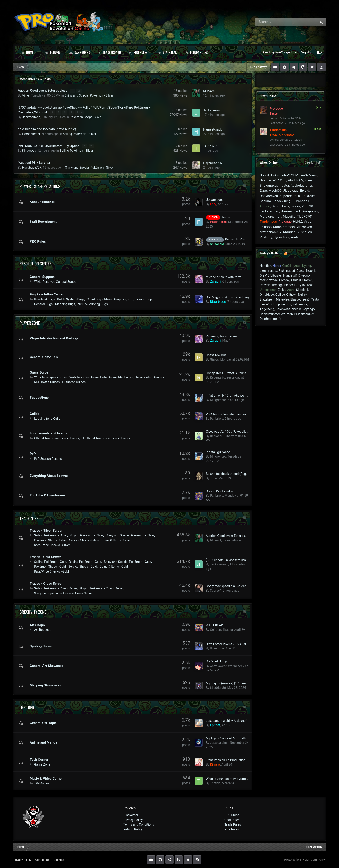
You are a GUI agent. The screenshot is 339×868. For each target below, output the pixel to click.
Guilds (35, 414)
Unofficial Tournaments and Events (106, 438)
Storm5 (307, 280)
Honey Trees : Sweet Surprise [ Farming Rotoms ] (240, 373)
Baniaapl (216, 436)
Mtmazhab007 (271, 232)
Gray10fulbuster (271, 275)
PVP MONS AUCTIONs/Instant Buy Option (49, 146)
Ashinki (296, 280)
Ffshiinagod (287, 271)
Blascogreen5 (300, 299)
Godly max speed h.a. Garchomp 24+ (231, 586)
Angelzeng (267, 309)
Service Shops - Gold (83, 566)
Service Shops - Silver (84, 540)
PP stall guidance (218, 452)
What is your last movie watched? (229, 779)
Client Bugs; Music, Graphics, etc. (110, 299)
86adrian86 (218, 687)
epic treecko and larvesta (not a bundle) (47, 129)
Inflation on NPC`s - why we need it (230, 395)
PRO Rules (139, 52)
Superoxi (286, 196)
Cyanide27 (281, 237)
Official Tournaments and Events (57, 438)
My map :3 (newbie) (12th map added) (232, 683)
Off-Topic (27, 707)
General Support (42, 276)
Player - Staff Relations (40, 186)
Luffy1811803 (304, 285)
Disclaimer (131, 815)
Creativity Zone (33, 611)
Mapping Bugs (65, 304)
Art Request (42, 629)
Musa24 (209, 91)
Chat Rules (232, 820)
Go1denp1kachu (221, 629)
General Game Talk (44, 357)
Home (29, 52)
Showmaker (268, 186)
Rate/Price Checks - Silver (52, 545)
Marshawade (269, 280)
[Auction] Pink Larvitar (34, 162)
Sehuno (265, 201)
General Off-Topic (43, 723)
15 (319, 108)
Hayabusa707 (32, 167)
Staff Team (168, 52)
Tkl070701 (211, 146)
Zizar (263, 191)
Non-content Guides (150, 377)
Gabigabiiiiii (280, 206)
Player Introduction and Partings (54, 338)
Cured (301, 271)
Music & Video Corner (46, 778)
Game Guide (39, 372)
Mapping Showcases (45, 685)
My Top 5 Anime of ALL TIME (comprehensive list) (241, 738)
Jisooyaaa (291, 191)
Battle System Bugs (71, 299)
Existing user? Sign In (280, 52)
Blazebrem (267, 299)
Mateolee (282, 299)
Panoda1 (303, 201)
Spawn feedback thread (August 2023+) (233, 474)
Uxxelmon (217, 648)
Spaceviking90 (283, 201)
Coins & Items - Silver (116, 540)
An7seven (305, 227)
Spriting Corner (41, 646)
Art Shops (37, 625)
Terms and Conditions (139, 824)
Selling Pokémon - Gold (50, 562)
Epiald (305, 191)
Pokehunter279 (282, 175)
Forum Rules (196, 52)
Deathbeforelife (270, 319)
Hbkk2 (298, 222)
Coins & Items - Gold (114, 566)
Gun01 (265, 175)
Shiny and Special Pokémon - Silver (89, 95)
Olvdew (284, 280)
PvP (33, 454)
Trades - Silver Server (46, 530)
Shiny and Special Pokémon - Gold (128, 562)
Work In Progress (46, 377)
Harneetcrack (31, 134)
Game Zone (42, 764)
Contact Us (42, 859)
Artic (308, 222)
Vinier (26, 95)
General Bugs (43, 304)
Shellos (306, 232)
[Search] (274, 22)
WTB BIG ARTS (216, 625)
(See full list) (313, 162)
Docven (265, 285)
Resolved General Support (60, 281)
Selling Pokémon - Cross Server (56, 588)
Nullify (302, 295)
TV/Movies (42, 783)
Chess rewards (216, 355)
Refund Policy (133, 829)
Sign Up (307, 52)
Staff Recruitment (43, 221)
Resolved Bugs (44, 299)
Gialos (214, 359)
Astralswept (218, 666)
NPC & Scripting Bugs (93, 304)
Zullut (282, 290)
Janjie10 (266, 304)
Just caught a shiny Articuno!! (226, 720)
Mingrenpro (218, 399)
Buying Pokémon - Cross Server (102, 588)
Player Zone (30, 323)
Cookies (59, 859)
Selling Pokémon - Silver (79, 134)
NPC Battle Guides (47, 382)
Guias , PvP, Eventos (220, 491)
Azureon (287, 314)
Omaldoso (267, 295)
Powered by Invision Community (305, 859)
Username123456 (273, 180)
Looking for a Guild (47, 418)
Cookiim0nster (270, 314)
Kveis (309, 180)
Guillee (280, 295)
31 (79, 112)
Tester (226, 217)
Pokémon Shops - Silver (50, 540)
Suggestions (39, 397)
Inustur (284, 186)
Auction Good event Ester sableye (43, 91)
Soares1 (216, 590)
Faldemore (300, 304)
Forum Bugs (144, 299)
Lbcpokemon (282, 304)
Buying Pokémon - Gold (85, 562)
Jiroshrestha (268, 271)
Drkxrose (308, 196)
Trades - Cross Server (46, 583)
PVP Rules (232, 829)
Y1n (297, 196)
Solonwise (283, 309)
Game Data (99, 377)
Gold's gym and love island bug (227, 297)
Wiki (37, 281)
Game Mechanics (121, 377)
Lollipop (266, 227)
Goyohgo (309, 309)
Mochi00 (275, 191)
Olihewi (291, 295)
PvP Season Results (48, 458)
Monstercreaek (284, 227)
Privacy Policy (133, 820)
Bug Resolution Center (47, 294)
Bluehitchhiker (304, 314)
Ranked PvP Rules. (238, 239)
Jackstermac (31, 117)
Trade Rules (233, 824)
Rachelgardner (301, 186)
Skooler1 (302, 290)
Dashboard (80, 52)
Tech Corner (39, 759)
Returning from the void (222, 336)
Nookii (311, 271)
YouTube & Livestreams (48, 495)
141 (318, 129)
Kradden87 (291, 232)
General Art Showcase (46, 666)
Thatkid (215, 783)
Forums (53, 52)
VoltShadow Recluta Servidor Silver (230, 414)
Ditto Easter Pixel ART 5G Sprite (228, 644)
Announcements (42, 202)
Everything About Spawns (49, 476)
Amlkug (297, 237)
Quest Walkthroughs (75, 377)
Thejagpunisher (282, 285)
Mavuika (289, 217)
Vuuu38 (307, 206)
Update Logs (215, 199)
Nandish (265, 266)
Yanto (315, 299)
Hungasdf (290, 275)
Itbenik (296, 309)
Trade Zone (29, 518)
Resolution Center (36, 263)
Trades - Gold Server (45, 557)
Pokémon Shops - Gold (86, 117)
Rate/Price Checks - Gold (51, 571)
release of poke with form (224, 277)
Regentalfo (218, 377)
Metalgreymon (271, 217)
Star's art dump (216, 661)
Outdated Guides (74, 382)
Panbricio (217, 418)
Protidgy (266, 237)
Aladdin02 (296, 180)
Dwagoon (305, 275)
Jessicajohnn (219, 742)
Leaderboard (109, 52)
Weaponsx (310, 211)
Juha (213, 478)
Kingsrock (29, 150)
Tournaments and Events (48, 433)
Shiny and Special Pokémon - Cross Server (63, 593)
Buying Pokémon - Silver (87, 535)
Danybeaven (269, 196)
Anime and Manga (43, 742)
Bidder (295, 206)
